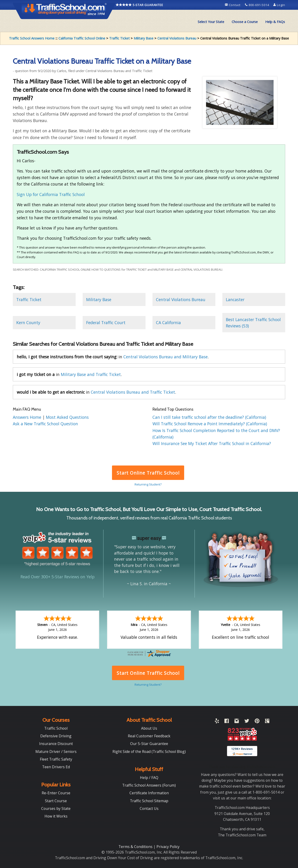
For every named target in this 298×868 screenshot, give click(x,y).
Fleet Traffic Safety (56, 759)
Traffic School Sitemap (149, 801)
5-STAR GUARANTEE (139, 5)
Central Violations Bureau (177, 38)
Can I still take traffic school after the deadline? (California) (209, 417)
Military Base (144, 38)
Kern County (28, 323)
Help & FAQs (275, 22)
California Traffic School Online (82, 38)
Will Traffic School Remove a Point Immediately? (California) (210, 424)
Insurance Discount (56, 744)
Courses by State (56, 808)
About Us (149, 728)
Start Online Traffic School (148, 473)
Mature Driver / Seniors (56, 752)
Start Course (56, 801)
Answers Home (28, 417)
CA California (168, 323)
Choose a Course (245, 22)
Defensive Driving (56, 736)
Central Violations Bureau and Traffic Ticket (133, 392)
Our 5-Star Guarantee (149, 744)
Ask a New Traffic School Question (45, 424)
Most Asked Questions (67, 417)
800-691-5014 (257, 5)
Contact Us (149, 808)
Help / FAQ (149, 778)
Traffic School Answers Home (32, 38)
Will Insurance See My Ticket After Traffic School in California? (212, 443)
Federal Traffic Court (106, 323)
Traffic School (56, 728)
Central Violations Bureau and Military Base (166, 357)
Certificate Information (149, 793)
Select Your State (211, 22)
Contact (233, 5)
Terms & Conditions (136, 847)
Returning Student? (148, 484)
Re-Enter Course (56, 793)
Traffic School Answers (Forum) (149, 785)
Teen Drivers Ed (56, 767)
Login (279, 5)
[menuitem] (211, 22)
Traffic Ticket (119, 38)
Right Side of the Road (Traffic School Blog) (149, 752)
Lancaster (235, 299)
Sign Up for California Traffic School (51, 194)
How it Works (56, 816)
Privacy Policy (168, 847)
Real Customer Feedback (149, 736)
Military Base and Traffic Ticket (91, 374)
